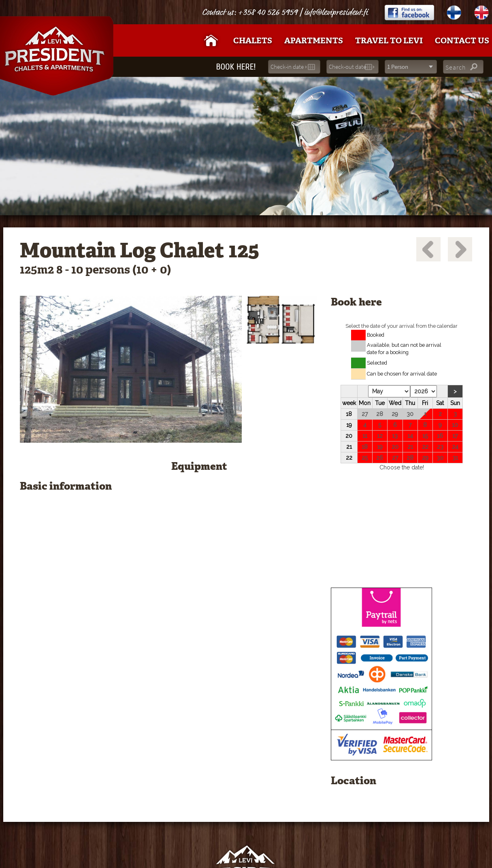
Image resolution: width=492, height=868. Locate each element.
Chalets (253, 40)
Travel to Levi (389, 40)
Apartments (314, 40)
